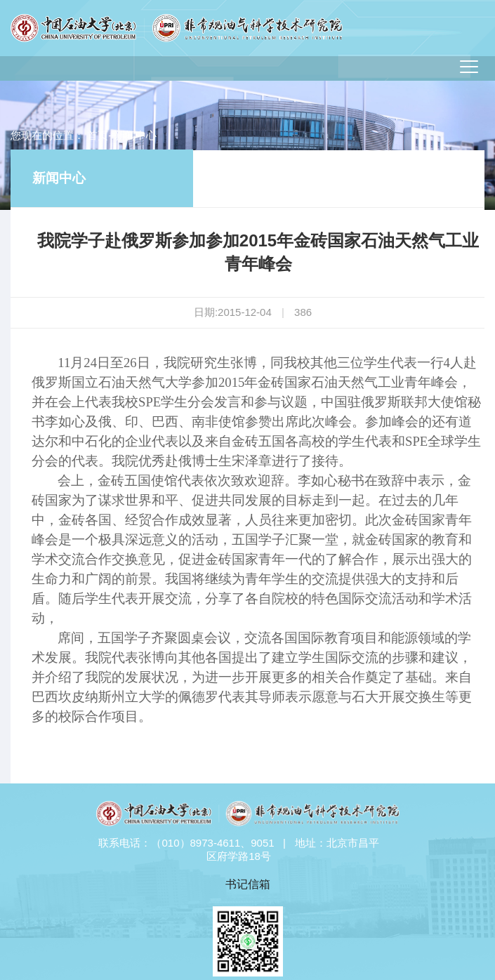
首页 (98, 135)
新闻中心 (59, 178)
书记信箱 (248, 884)
